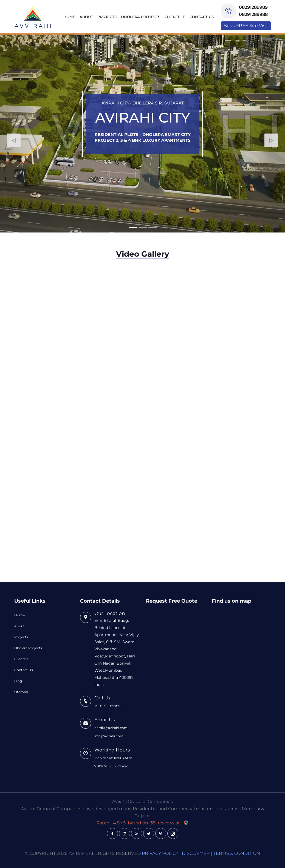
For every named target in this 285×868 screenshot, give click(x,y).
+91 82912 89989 (107, 706)
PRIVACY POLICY (160, 853)
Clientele (175, 17)
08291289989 (253, 7)
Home (69, 17)
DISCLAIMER (196, 853)
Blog (18, 681)
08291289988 (253, 14)
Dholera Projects (141, 17)
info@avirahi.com (109, 736)
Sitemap (21, 692)
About (86, 17)
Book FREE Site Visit (246, 26)
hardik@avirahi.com (111, 728)
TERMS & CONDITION (237, 853)
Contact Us (202, 17)
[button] (14, 140)
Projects (107, 17)
